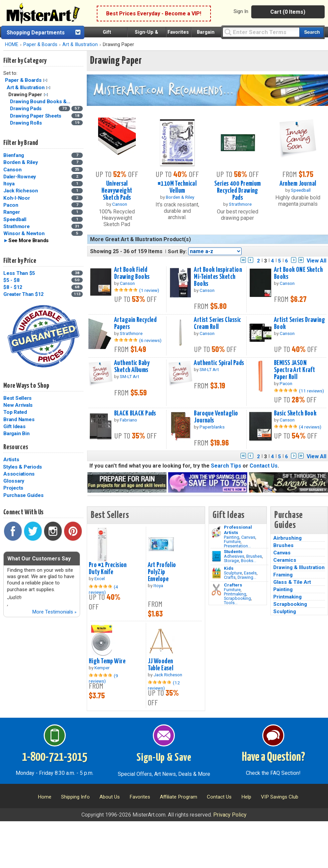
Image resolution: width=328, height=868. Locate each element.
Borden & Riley (21, 162)
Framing (283, 575)
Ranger (12, 212)
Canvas (248, 537)
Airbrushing (287, 538)
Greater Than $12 (24, 294)
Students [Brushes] (233, 551)
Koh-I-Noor (17, 198)
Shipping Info (75, 797)
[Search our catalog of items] (311, 32)
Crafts (230, 577)
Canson (13, 170)
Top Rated (15, 412)
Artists (11, 460)
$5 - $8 (11, 280)
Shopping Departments (36, 33)
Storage (231, 561)
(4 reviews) (310, 427)
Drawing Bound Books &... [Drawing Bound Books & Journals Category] (41, 102)
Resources (16, 447)
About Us (110, 797)
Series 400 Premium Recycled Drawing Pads (238, 191)
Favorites (178, 32)
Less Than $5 (19, 273)
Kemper (102, 668)
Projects (13, 488)
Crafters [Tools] (233, 585)
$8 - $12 (13, 287)
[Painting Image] (216, 532)
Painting (232, 537)
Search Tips (226, 466)
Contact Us (264, 466)
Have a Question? (273, 757)
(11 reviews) (311, 391)
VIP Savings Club (280, 797)
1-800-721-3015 (55, 757)
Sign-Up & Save (164, 758)
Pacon (11, 205)
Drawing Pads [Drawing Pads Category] (27, 109)
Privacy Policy (230, 815)
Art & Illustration (80, 45)
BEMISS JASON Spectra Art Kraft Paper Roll (294, 370)
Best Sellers (18, 398)
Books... (249, 561)
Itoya (9, 184)
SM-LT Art (129, 376)
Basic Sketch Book (295, 413)
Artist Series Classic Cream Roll (217, 323)
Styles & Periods (23, 467)
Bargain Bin (16, 433)
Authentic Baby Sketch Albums (132, 367)
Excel (100, 578)
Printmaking (235, 594)
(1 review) (149, 290)
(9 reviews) (103, 678)
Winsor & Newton (24, 233)
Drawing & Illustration (299, 567)
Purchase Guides (23, 495)
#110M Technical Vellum (177, 187)
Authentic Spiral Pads (219, 363)
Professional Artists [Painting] (238, 530)
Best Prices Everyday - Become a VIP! (154, 14)
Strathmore (17, 226)
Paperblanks (212, 427)
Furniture (232, 542)
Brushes (254, 556)
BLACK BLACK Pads (135, 413)
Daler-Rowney (20, 177)
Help (246, 797)
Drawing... (247, 577)
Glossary (14, 481)
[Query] (261, 32)
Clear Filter (45, 80)
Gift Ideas (15, 426)
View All (316, 261)
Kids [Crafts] (229, 568)
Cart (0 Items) (288, 12)
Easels (250, 573)
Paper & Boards (40, 45)
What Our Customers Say (39, 559)
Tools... (231, 603)
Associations (19, 474)
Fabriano (128, 420)
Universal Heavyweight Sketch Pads (117, 191)
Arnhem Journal (298, 184)
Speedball (15, 219)
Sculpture (233, 573)
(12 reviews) (164, 685)
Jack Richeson (21, 191)
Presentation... (237, 546)
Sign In (241, 11)
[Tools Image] (216, 590)
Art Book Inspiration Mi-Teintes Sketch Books (218, 277)
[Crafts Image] (216, 573)
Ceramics (285, 560)
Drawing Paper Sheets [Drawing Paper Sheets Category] (36, 116)
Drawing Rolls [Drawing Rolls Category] (27, 123)
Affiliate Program (179, 797)
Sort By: (177, 251)
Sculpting (285, 612)
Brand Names (19, 419)
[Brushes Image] (216, 556)
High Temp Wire (107, 661)
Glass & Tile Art (292, 582)
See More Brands (29, 240)
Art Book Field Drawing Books (132, 273)
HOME (12, 45)
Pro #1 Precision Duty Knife (108, 569)
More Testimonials (54, 612)
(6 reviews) (150, 340)
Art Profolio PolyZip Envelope (162, 572)
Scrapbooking (237, 598)
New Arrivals (18, 405)
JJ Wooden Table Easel (161, 665)
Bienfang (14, 155)
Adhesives (234, 556)
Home (45, 797)
